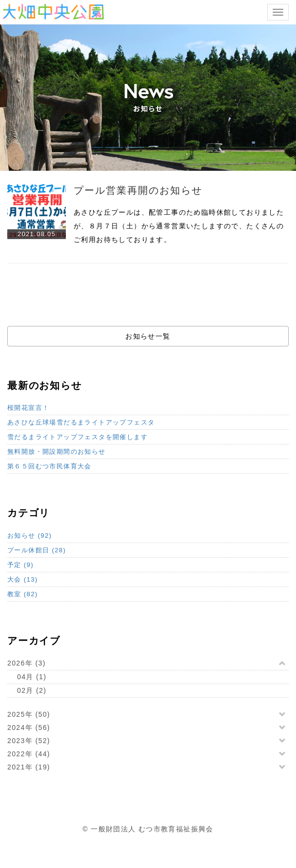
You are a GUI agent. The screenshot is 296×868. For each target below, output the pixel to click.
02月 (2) (32, 690)
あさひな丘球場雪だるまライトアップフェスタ (81, 422)
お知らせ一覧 (148, 336)
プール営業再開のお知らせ (138, 190)
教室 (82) (23, 594)
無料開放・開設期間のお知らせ (57, 452)
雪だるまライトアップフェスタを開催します (78, 437)
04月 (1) (32, 677)
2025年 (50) (29, 714)
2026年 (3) (27, 663)
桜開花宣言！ (28, 408)
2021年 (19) (29, 767)
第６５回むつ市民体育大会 (49, 466)
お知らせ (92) (30, 535)
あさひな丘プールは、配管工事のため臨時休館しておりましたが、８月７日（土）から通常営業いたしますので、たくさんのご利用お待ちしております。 (179, 226)
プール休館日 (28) (37, 550)
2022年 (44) (29, 754)
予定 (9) (20, 565)
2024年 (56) (29, 727)
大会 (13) (23, 579)
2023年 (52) (29, 741)
